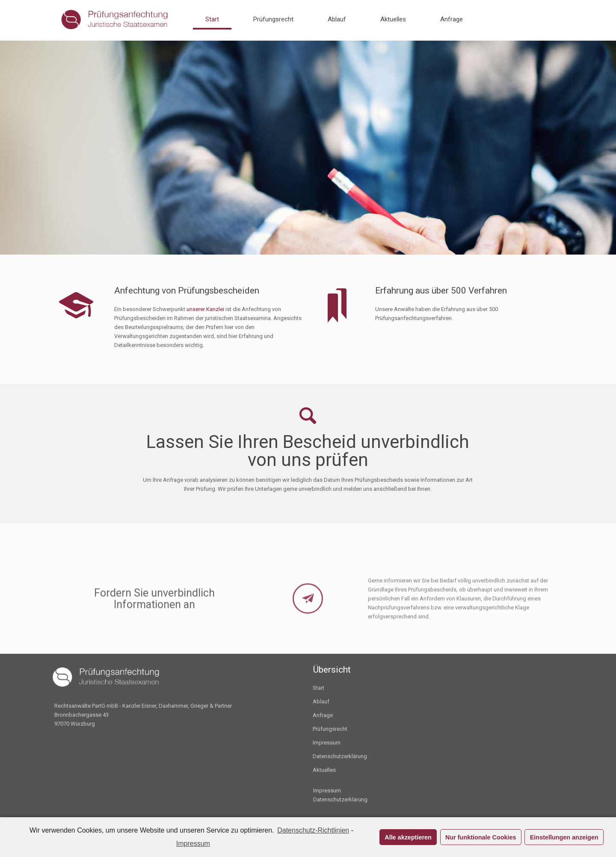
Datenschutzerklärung (340, 756)
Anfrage (323, 715)
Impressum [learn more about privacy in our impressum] (193, 844)
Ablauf (321, 701)
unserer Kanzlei (205, 309)
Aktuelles (324, 770)
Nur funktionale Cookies (481, 837)
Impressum (327, 743)
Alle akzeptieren (408, 837)
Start (318, 688)
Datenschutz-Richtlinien (313, 830)
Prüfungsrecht (330, 729)
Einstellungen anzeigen (564, 837)
